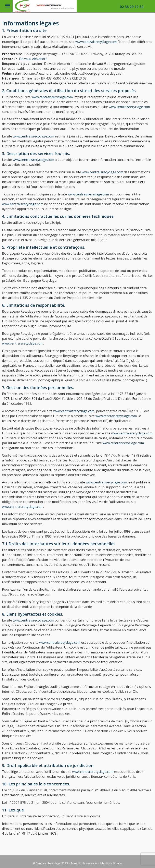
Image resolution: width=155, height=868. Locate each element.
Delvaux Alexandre (33, 59)
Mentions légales (111, 863)
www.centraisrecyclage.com (96, 42)
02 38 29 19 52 (132, 7)
